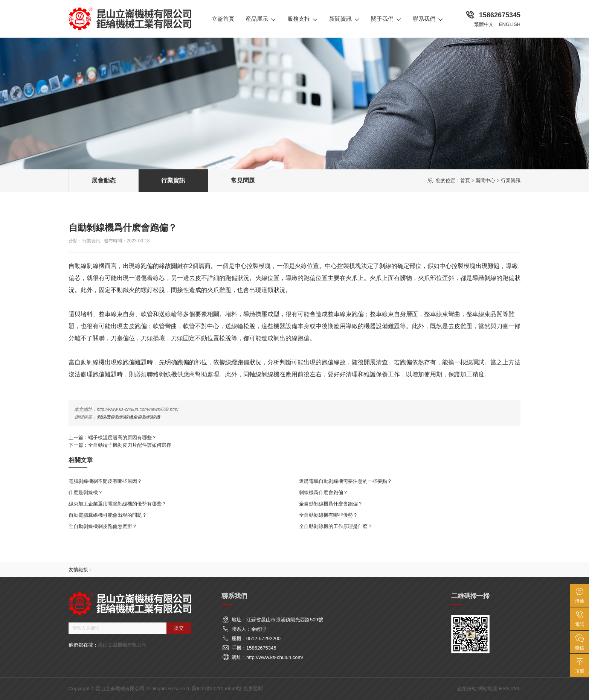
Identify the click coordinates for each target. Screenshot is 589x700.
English (510, 24)
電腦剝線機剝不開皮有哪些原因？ (105, 481)
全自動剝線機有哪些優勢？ (328, 515)
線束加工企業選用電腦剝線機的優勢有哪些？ (117, 504)
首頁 (465, 180)
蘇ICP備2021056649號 (217, 689)
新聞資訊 (344, 19)
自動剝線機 (122, 417)
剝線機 (104, 417)
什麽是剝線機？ (86, 492)
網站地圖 (488, 689)
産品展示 (261, 19)
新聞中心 (485, 180)
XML (515, 689)
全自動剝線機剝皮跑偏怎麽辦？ (103, 526)
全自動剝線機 (146, 417)
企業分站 (467, 689)
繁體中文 (484, 24)
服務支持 (303, 19)
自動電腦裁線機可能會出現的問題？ (108, 515)
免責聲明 (253, 689)
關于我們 (386, 19)
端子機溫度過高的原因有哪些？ (122, 437)
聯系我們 (428, 19)
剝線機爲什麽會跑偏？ (323, 492)
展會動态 (104, 180)
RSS (504, 689)
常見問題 (243, 180)
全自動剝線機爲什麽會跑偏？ (331, 504)
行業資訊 (511, 180)
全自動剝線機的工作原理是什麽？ (336, 526)
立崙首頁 (223, 19)
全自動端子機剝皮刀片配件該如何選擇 (130, 445)
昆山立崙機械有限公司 (122, 645)
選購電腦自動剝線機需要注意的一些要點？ (346, 481)
